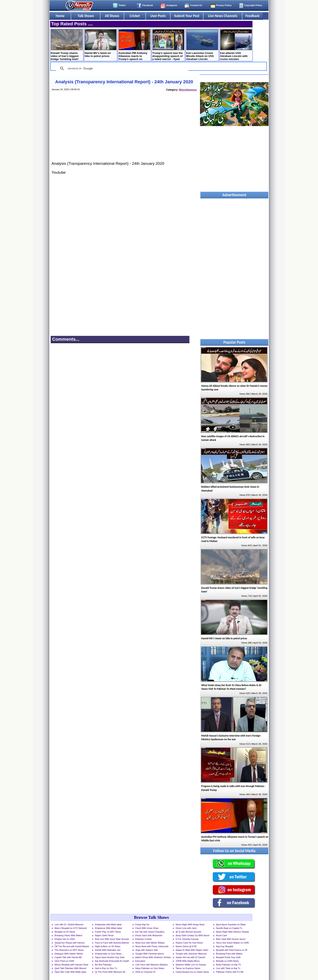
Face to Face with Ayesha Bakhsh (112, 943)
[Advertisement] (124, 130)
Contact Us (196, 5)
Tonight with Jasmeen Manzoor (191, 954)
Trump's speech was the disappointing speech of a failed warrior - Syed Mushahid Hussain (168, 45)
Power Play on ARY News (108, 932)
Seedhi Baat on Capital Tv (229, 928)
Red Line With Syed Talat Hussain (112, 939)
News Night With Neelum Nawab (232, 932)
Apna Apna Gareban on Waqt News (231, 925)
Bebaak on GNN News (227, 961)
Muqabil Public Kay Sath (228, 957)
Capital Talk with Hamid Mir (68, 957)
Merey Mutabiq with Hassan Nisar (71, 965)
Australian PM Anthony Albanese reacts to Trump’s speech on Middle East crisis (134, 45)
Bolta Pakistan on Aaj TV (228, 965)
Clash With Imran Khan (147, 928)
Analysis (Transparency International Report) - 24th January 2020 (124, 82)
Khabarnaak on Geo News (108, 954)
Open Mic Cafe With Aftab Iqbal (70, 972)
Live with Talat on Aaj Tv (228, 968)
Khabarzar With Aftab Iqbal (108, 928)
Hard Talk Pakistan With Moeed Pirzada (70, 969)
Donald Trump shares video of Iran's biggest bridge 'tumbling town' (67, 45)
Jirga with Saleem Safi (147, 950)
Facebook (148, 5)
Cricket (135, 16)
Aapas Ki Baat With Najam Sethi (192, 950)
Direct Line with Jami (186, 928)
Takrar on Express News (188, 968)
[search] (122, 69)
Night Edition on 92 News (108, 946)
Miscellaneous (188, 90)
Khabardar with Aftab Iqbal (108, 924)
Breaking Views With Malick (68, 935)
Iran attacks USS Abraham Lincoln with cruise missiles (236, 45)
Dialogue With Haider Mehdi (69, 954)
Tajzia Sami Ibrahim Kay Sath (110, 957)
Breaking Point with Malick (229, 954)
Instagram (172, 5)
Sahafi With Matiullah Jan (108, 950)
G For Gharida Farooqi (187, 939)
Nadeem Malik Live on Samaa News (191, 965)
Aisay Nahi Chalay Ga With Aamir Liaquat (193, 936)
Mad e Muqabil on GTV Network (71, 928)
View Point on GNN (64, 961)
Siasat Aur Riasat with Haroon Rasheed (70, 943)
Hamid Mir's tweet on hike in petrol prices (100, 43)
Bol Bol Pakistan (103, 965)
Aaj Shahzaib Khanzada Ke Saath (112, 961)
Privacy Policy (224, 5)
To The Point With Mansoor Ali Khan (110, 972)
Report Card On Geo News (189, 943)
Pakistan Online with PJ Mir (230, 972)
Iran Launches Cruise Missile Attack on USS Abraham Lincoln (202, 45)
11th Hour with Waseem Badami (151, 965)
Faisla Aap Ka (142, 924)
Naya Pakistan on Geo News (150, 968)
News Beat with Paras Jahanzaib (152, 946)
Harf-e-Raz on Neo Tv (106, 968)
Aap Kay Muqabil (225, 946)
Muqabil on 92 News (65, 932)
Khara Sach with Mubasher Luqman (149, 936)
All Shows (112, 16)
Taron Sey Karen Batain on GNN (232, 943)
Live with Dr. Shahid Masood (69, 924)
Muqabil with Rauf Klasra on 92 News (232, 950)
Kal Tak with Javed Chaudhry (150, 932)
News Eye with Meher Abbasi (150, 943)
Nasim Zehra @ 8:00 (186, 946)
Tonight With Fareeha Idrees (150, 954)
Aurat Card (221, 935)
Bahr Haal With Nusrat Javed (231, 939)
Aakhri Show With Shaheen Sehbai (153, 957)
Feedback (253, 16)
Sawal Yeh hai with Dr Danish (190, 957)
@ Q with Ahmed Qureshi (188, 932)
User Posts (158, 16)
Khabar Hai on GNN (65, 939)
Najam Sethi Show (104, 935)
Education (140, 961)
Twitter (122, 5)
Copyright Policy (253, 5)
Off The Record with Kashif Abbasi (72, 946)
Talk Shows (86, 16)
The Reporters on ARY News (69, 950)
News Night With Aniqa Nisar (190, 924)
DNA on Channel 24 (145, 972)
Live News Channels (223, 16)
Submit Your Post (187, 16)
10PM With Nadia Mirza (188, 961)
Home (60, 16)
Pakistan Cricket (143, 939)
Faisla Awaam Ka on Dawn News (192, 972)
